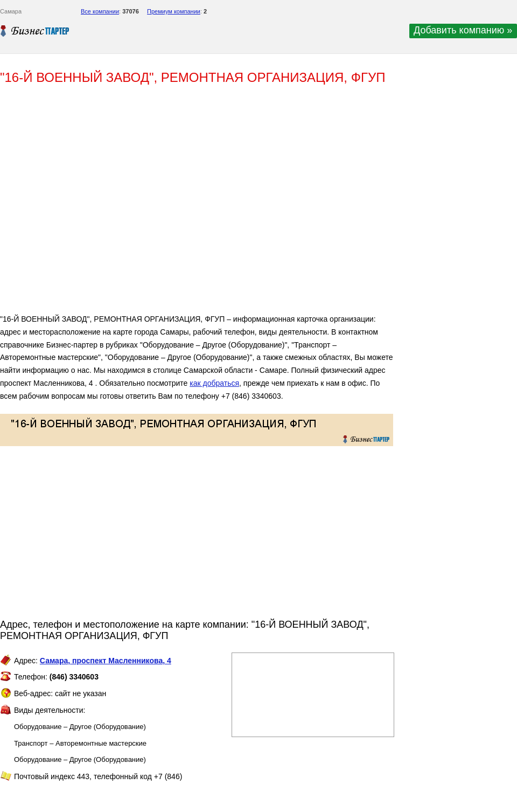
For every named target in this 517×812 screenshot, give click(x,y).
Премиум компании (174, 11)
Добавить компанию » (463, 30)
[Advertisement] (156, 204)
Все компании (100, 11)
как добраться (214, 383)
